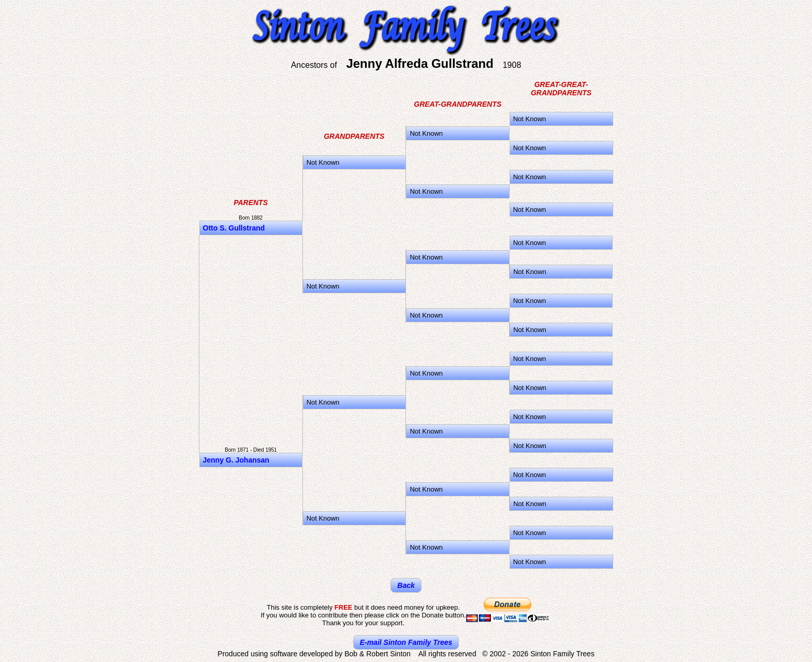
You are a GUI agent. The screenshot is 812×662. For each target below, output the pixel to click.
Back (406, 585)
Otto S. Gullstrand (234, 228)
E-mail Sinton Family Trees (406, 642)
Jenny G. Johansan (236, 460)
